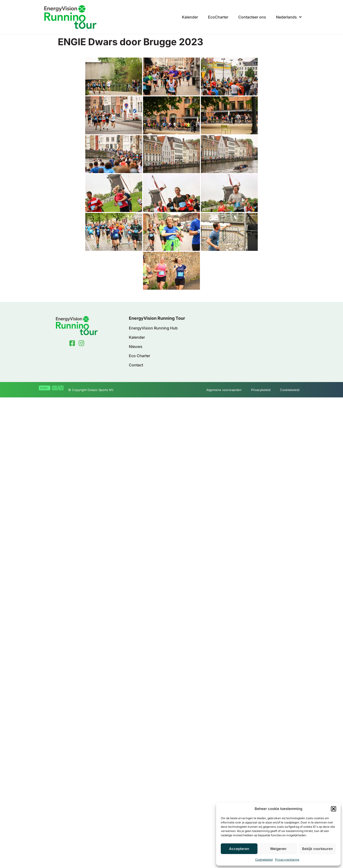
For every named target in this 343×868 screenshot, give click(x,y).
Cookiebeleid (264, 860)
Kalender (190, 17)
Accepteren (239, 849)
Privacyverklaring (287, 860)
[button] (334, 809)
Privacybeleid (261, 390)
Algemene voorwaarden (224, 390)
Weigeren (278, 849)
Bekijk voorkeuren (317, 849)
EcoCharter (218, 17)
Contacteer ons (252, 17)
